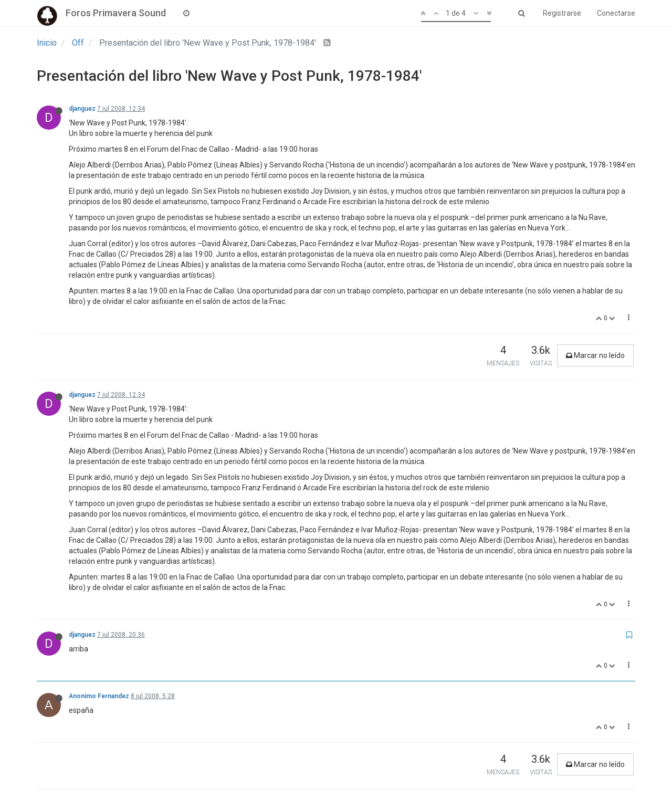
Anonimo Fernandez (99, 696)
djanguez (82, 109)
